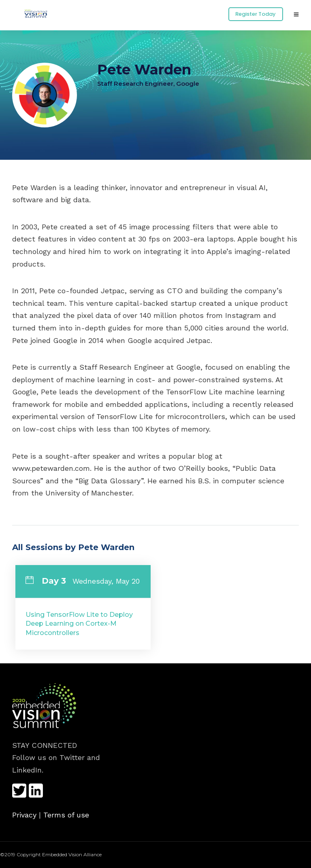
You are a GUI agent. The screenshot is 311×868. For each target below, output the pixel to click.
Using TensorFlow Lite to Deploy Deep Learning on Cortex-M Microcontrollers (79, 624)
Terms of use (66, 815)
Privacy (24, 815)
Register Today (256, 14)
